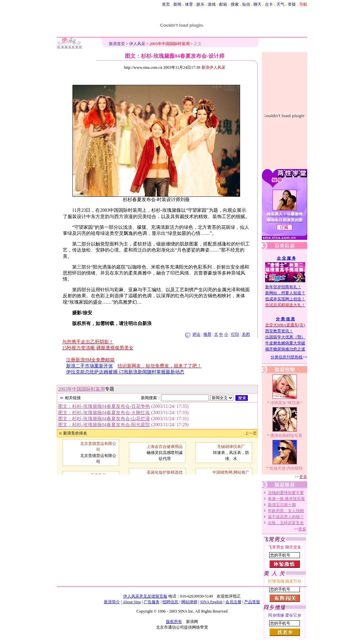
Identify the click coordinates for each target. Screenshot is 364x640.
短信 (246, 4)
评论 (196, 334)
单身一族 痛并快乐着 (286, 499)
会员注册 (233, 602)
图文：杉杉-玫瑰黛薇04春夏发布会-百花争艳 (104, 406)
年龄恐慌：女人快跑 (286, 511)
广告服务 (152, 602)
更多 (303, 477)
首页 (166, 4)
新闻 (177, 4)
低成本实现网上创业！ (285, 299)
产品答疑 (252, 602)
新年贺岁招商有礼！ (283, 287)
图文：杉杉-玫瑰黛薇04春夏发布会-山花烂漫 (104, 419)
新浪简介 (112, 602)
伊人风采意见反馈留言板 (145, 596)
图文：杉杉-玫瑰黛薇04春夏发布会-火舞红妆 (104, 413)
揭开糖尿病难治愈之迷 (285, 349)
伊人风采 (137, 44)
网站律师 (189, 602)
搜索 (235, 4)
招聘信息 (170, 602)
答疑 (292, 4)
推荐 (207, 334)
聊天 (257, 4)
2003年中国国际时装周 (81, 389)
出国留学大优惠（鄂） (285, 337)
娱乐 (200, 4)
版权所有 (174, 622)
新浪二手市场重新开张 (89, 366)
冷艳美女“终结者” (286, 403)
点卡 (269, 4)
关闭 (246, 334)
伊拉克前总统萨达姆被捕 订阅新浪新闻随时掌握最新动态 (125, 372)
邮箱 (223, 4)
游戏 (212, 4)
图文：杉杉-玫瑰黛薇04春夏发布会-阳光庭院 (104, 425)
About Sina (132, 602)
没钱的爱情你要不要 (286, 493)
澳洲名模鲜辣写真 (286, 436)
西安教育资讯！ (279, 331)
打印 (235, 334)
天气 (281, 4)
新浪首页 (117, 44)
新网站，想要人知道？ (285, 293)
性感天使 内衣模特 (286, 468)
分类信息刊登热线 (287, 357)
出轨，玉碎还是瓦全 (286, 523)
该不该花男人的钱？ (286, 517)
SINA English (211, 602)
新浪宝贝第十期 (282, 505)
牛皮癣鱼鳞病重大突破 (285, 343)
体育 (189, 4)
